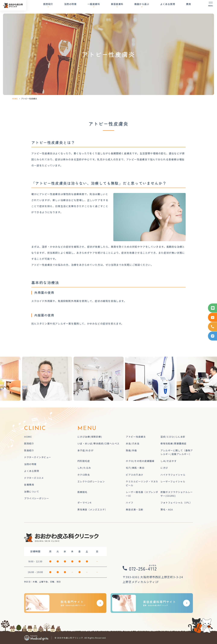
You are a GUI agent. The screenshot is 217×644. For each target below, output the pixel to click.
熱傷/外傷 (131, 450)
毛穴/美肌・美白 (135, 468)
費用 (189, 7)
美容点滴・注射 (135, 509)
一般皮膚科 (104, 7)
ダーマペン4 (84, 503)
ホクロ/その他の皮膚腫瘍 (140, 461)
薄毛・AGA (167, 509)
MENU (87, 429)
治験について (32, 492)
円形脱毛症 (84, 461)
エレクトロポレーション (91, 481)
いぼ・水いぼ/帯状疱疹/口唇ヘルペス (98, 443)
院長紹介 (29, 450)
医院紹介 (64, 7)
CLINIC (35, 429)
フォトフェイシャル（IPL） (176, 503)
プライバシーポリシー (37, 498)
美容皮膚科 (125, 7)
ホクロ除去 (84, 475)
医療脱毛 (82, 492)
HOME (15, 99)
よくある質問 (170, 7)
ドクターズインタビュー (38, 457)
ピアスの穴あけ (135, 475)
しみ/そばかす (169, 461)
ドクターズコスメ (34, 478)
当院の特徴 (83, 7)
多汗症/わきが (86, 450)
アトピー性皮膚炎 (136, 437)
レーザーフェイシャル (173, 481)
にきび (164, 468)
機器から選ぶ (147, 7)
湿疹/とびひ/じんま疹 (173, 437)
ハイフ (130, 503)
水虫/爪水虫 (133, 443)
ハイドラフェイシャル (173, 475)
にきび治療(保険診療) (90, 437)
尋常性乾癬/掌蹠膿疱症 (174, 443)
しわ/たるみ (84, 468)
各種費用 (29, 485)
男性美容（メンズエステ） (92, 509)
